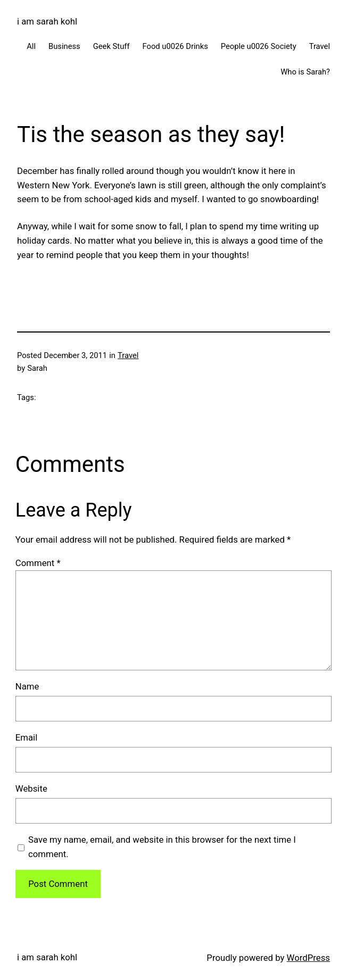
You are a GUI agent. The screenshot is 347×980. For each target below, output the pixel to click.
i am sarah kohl (47, 21)
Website (31, 788)
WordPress (308, 958)
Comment (38, 563)
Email (26, 737)
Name (27, 686)
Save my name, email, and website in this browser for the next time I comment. (162, 847)
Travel (128, 355)
